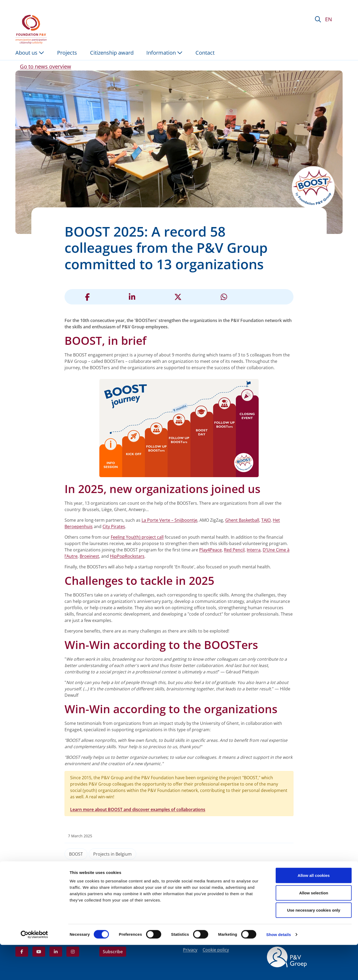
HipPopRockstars (127, 556)
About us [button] (30, 53)
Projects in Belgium (112, 854)
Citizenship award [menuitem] (112, 53)
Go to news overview (46, 66)
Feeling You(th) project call (137, 537)
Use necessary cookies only (314, 945)
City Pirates (114, 526)
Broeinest (89, 556)
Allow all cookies (314, 910)
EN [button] (329, 19)
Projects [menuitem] (67, 53)
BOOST (76, 854)
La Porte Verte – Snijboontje (169, 520)
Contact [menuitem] (205, 53)
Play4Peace (210, 550)
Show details (279, 970)
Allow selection (314, 928)
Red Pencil (234, 550)
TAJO (266, 520)
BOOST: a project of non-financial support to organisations (79, 890)
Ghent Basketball (242, 520)
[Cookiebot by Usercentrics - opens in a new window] (34, 970)
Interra (254, 550)
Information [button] (164, 53)
